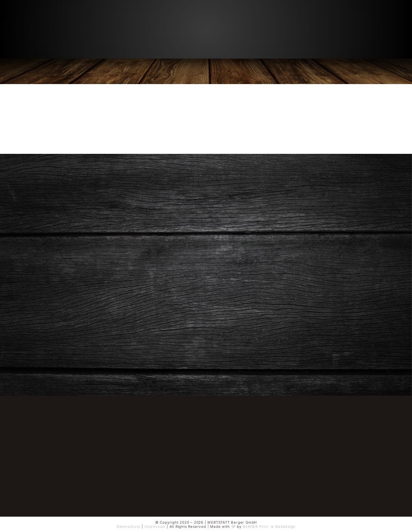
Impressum (155, 526)
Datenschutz (129, 526)
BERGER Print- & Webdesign (269, 526)
